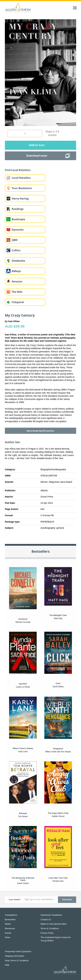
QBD (15, 240)
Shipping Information (15, 956)
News (8, 937)
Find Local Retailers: (18, 170)
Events (8, 933)
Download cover (37, 156)
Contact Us (46, 920)
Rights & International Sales (54, 924)
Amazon (17, 281)
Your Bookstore (22, 188)
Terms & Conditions (50, 928)
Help (7, 965)
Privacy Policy (47, 933)
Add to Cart (37, 145)
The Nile (17, 292)
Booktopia (18, 219)
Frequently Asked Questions (18, 951)
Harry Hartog (20, 199)
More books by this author (40, 431)
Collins (16, 250)
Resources (10, 928)
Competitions (11, 915)
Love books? (15, 899)
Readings (18, 209)
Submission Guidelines (51, 915)
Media (8, 924)
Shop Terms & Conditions (17, 960)
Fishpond (18, 302)
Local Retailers (21, 178)
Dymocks (18, 230)
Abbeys (16, 271)
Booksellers (10, 920)
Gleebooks (18, 261)
